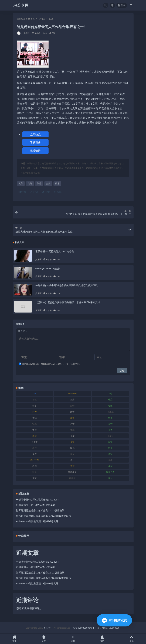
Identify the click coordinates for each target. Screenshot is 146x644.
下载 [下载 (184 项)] (35, 399)
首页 (33, 19)
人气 (21, 183)
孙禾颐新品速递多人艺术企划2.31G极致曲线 (40, 510)
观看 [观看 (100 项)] (110, 460)
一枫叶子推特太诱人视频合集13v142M (37, 499)
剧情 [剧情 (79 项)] (72, 406)
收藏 (34, 192)
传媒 (30, 183)
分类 (44, 639)
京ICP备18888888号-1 (83, 628)
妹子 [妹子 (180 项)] (72, 412)
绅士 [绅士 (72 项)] (110, 448)
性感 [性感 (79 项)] (35, 424)
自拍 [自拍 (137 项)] (110, 454)
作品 (39, 183)
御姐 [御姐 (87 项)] (35, 418)
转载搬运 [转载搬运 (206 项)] (72, 472)
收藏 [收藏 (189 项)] (72, 430)
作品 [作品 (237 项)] (110, 399)
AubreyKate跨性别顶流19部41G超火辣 (37, 521)
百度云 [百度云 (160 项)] (110, 436)
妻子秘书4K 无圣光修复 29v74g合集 (55, 251)
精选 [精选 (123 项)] (72, 448)
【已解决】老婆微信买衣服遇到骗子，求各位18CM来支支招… (69, 302)
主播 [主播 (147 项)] (72, 399)
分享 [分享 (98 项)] (35, 406)
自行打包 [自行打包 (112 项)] (35, 460)
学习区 (42, 19)
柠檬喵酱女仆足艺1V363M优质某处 (36, 505)
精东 (57, 183)
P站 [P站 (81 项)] (110, 394)
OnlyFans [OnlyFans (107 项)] (72, 394)
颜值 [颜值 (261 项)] (35, 478)
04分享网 (21, 5)
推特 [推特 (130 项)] (110, 424)
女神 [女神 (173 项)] (35, 412)
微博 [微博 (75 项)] (72, 418)
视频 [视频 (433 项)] (35, 466)
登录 (122, 5)
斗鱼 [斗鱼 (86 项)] (110, 430)
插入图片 (23, 331)
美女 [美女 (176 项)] (72, 454)
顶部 (131, 639)
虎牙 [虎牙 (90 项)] (72, 460)
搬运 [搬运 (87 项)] (35, 430)
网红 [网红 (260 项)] (35, 454)
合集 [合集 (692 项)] (110, 406)
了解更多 (35, 142)
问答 (73, 639)
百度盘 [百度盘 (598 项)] (35, 442)
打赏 (22, 192)
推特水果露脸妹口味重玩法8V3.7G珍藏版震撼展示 (44, 516)
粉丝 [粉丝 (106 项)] (35, 448)
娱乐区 (38, 259)
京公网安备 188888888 (108, 628)
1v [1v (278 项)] (34, 394)
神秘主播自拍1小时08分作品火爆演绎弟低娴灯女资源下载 (67, 285)
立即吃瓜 (35, 134)
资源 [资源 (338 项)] (72, 466)
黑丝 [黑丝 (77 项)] (110, 478)
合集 (48, 183)
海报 (46, 192)
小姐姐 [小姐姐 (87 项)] (110, 412)
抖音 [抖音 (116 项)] (72, 424)
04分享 (47, 628)
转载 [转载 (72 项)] (35, 472)
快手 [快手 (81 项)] (110, 418)
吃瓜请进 (35, 151)
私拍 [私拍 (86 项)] (110, 442)
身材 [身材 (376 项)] (110, 466)
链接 (58, 192)
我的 (102, 639)
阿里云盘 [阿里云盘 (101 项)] (110, 472)
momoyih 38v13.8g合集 (48, 268)
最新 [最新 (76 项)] (35, 436)
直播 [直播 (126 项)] (72, 442)
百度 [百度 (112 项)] (72, 436)
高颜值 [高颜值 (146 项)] (72, 478)
